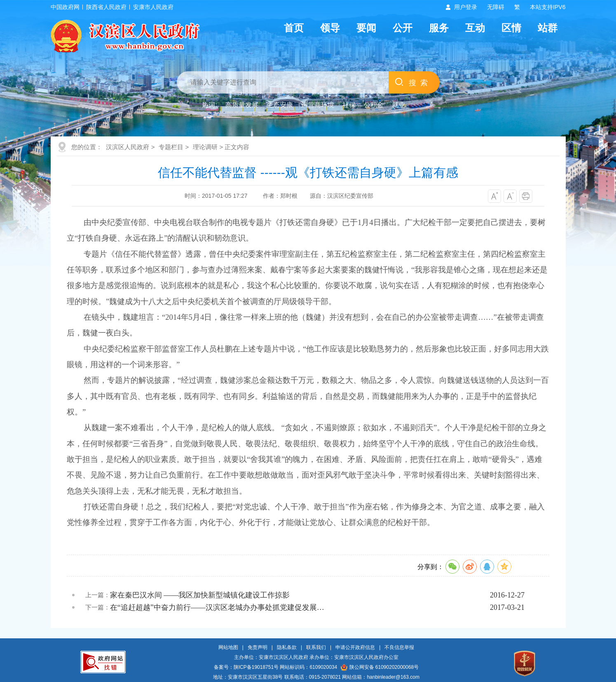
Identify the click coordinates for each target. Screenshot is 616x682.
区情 (511, 28)
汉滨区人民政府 (128, 147)
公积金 (374, 105)
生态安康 (280, 105)
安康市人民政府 (153, 7)
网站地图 (228, 647)
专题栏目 (171, 147)
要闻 (366, 28)
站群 (548, 28)
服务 (439, 28)
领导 (330, 28)
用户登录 (466, 7)
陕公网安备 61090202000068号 (380, 667)
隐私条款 (287, 647)
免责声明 (258, 647)
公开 (403, 28)
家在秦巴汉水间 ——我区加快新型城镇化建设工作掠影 (200, 595)
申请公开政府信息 (355, 647)
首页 (294, 28)
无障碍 (496, 7)
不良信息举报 (399, 647)
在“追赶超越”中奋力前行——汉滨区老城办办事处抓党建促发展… (217, 607)
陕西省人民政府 (106, 7)
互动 (475, 28)
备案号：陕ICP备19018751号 (246, 667)
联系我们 (316, 647)
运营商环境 (318, 105)
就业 (398, 105)
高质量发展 (242, 105)
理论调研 (205, 147)
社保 (349, 105)
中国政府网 (65, 7)
